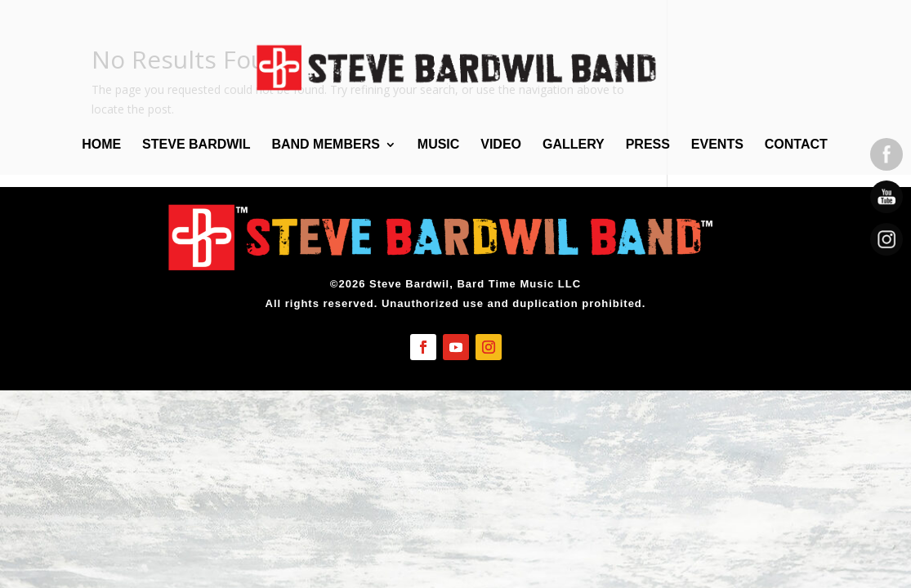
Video (501, 145)
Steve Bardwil (196, 145)
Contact (796, 145)
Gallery (574, 145)
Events (717, 145)
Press (648, 145)
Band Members (325, 145)
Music (439, 145)
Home (101, 145)
